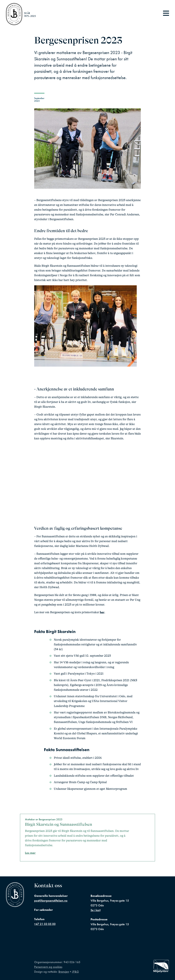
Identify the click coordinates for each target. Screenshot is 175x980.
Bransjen (64, 972)
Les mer (30, 853)
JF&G (75, 972)
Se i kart (96, 910)
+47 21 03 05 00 (45, 924)
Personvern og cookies (48, 967)
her (102, 612)
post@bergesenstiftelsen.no (51, 901)
